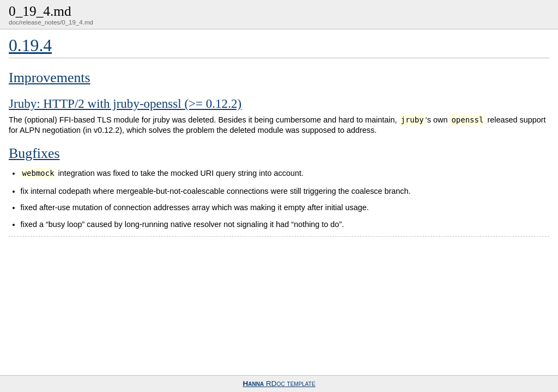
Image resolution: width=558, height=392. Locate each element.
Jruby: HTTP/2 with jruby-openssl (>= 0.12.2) (125, 103)
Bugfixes (34, 153)
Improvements (50, 78)
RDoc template (279, 384)
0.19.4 (30, 45)
